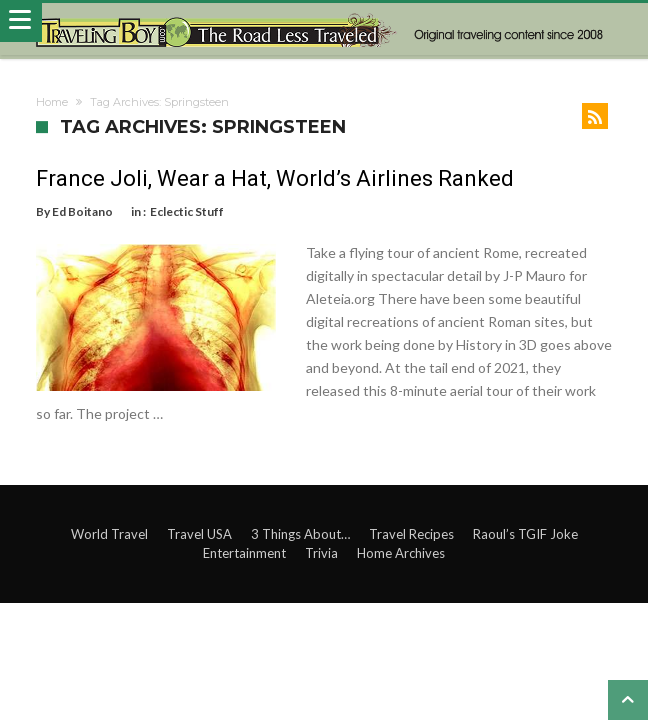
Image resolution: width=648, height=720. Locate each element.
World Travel (109, 534)
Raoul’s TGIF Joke (525, 534)
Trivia (321, 553)
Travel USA (199, 534)
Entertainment (244, 553)
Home (52, 102)
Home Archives (401, 553)
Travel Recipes (411, 534)
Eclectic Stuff (187, 211)
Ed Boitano (82, 211)
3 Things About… (300, 534)
